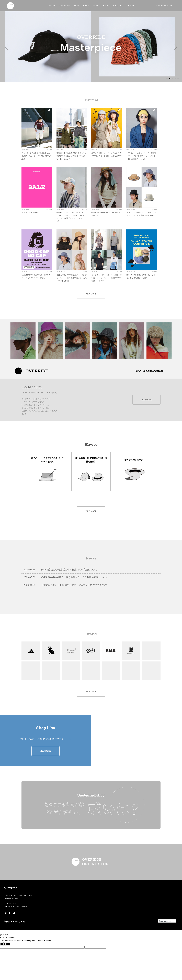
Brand (106, 6)
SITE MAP (28, 896)
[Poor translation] (7, 944)
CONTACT (8, 896)
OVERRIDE (8, 906)
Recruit (130, 6)
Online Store (163, 6)
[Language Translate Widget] (167, 921)
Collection (65, 6)
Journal (52, 6)
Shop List (118, 6)
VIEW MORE (91, 294)
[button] (7, 47)
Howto (86, 6)
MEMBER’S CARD (11, 899)
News (96, 6)
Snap (76, 6)
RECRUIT (18, 896)
